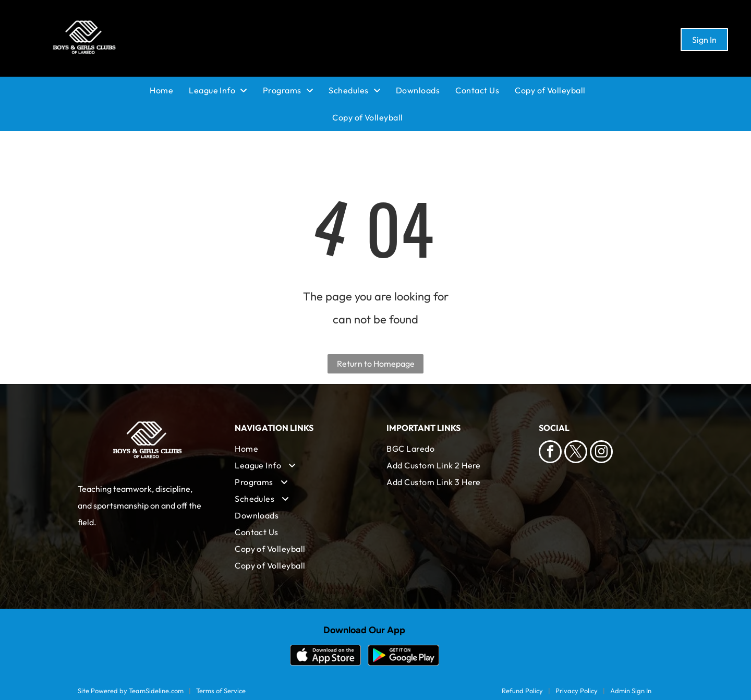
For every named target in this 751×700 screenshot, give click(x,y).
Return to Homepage (376, 364)
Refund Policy (522, 691)
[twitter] (576, 453)
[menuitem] (169, 90)
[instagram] (601, 453)
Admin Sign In (631, 691)
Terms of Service (221, 691)
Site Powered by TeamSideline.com (131, 691)
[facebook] (550, 453)
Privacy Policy (577, 691)
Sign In (704, 40)
